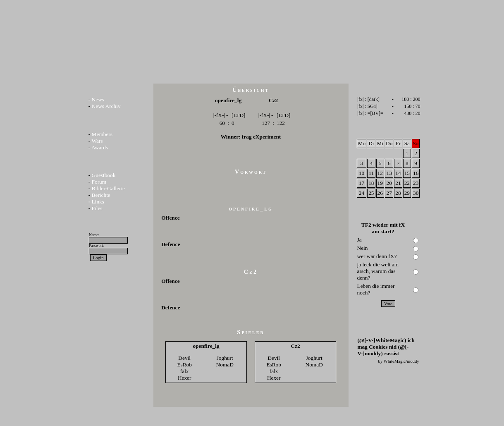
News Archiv (106, 106)
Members (102, 134)
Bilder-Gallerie (108, 188)
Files (97, 208)
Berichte (101, 195)
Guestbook (104, 175)
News (98, 99)
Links (98, 202)
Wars (97, 141)
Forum (99, 182)
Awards (100, 147)
